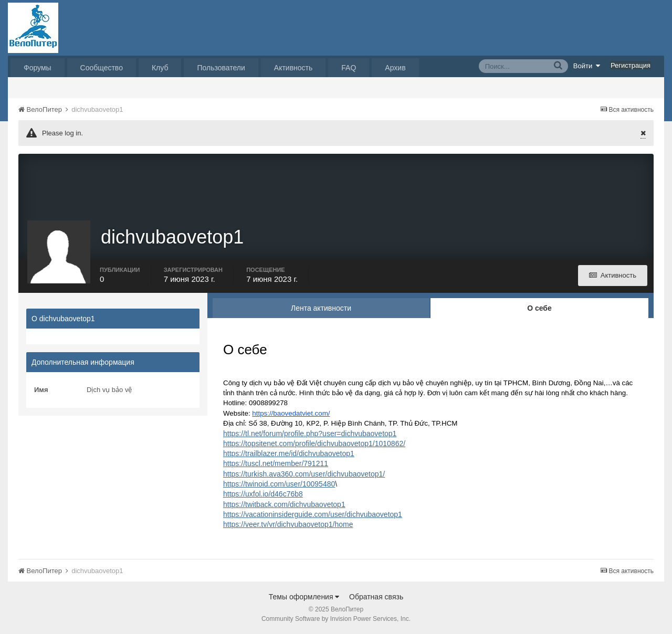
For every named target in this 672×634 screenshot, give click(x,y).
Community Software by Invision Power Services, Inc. (336, 619)
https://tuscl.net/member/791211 (276, 463)
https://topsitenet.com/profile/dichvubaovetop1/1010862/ (314, 443)
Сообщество (102, 68)
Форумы (38, 68)
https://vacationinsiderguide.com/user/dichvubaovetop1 (313, 514)
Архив (395, 68)
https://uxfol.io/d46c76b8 (263, 494)
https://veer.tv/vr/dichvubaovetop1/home (288, 524)
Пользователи (221, 68)
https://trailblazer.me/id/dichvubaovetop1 (289, 453)
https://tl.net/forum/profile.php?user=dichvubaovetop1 (310, 434)
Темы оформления (304, 597)
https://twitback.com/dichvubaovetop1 (284, 504)
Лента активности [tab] (321, 308)
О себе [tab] (539, 308)
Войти (587, 66)
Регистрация (631, 65)
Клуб (160, 68)
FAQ (349, 68)
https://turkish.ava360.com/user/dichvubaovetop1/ (304, 474)
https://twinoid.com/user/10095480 (279, 484)
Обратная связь (376, 597)
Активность (293, 68)
